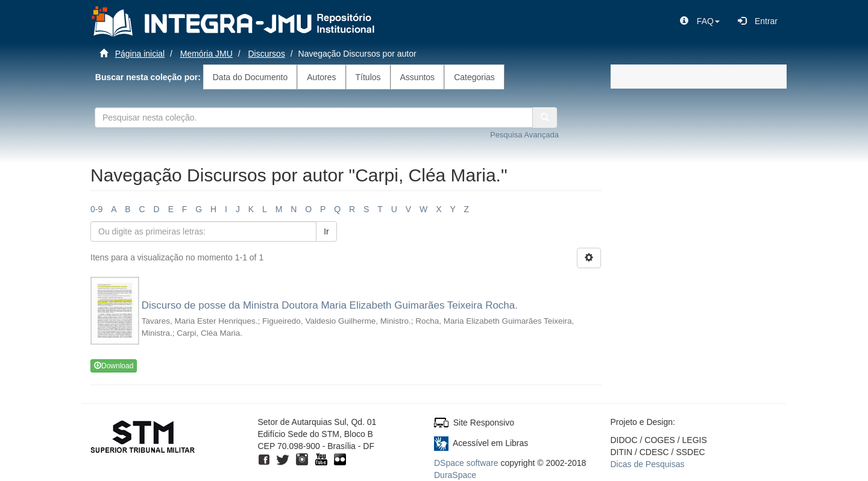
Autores (321, 77)
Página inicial (140, 54)
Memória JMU (206, 54)
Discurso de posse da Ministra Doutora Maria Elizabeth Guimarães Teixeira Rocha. (330, 305)
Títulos (368, 77)
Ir (326, 231)
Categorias (474, 77)
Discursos (266, 54)
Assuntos (418, 77)
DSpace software (466, 463)
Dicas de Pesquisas (648, 464)
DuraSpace (455, 475)
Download (114, 366)
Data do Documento (250, 77)
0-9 (96, 209)
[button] (700, 21)
